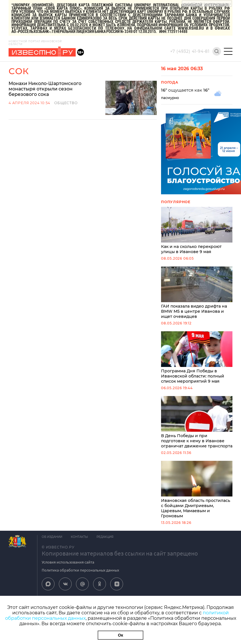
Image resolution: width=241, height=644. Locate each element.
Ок (120, 635)
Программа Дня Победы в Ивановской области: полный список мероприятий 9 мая (197, 358)
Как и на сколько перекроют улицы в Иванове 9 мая (197, 231)
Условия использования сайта (68, 562)
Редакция (105, 537)
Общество (66, 103)
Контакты (79, 537)
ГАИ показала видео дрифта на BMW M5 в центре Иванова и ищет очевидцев (197, 293)
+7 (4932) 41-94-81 (190, 51)
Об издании (52, 537)
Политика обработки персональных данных (80, 570)
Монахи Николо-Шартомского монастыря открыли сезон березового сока (45, 89)
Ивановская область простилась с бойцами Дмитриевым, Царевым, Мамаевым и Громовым (197, 490)
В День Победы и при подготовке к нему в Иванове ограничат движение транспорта (197, 422)
